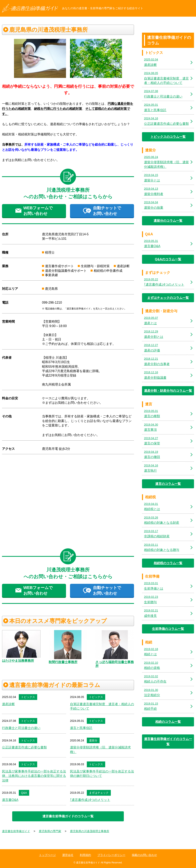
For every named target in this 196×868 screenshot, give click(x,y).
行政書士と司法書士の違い (21, 728)
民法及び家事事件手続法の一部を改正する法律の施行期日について (102, 774)
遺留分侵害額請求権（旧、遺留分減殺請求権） (100, 750)
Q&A (24, 793)
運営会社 (68, 855)
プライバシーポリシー (111, 855)
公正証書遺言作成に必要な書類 (24, 747)
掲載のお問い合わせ (144, 855)
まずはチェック (99, 793)
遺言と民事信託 (81, 728)
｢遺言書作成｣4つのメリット (90, 800)
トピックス (28, 697)
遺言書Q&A (10, 800)
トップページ (47, 855)
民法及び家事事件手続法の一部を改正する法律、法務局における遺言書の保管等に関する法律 (34, 776)
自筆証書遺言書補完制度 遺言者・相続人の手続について (102, 706)
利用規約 (85, 855)
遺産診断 (8, 704)
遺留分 (93, 740)
